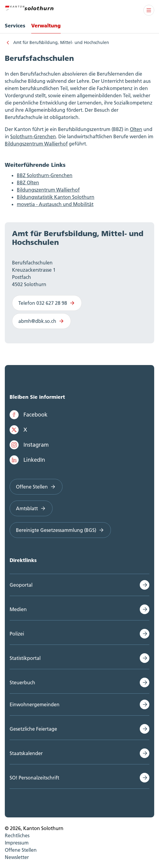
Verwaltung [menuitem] (46, 25)
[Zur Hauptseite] (29, 7)
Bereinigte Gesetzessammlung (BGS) (60, 530)
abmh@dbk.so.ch (41, 321)
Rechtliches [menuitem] (17, 835)
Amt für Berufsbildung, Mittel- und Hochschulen (61, 42)
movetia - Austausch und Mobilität (55, 204)
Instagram (29, 445)
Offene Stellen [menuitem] (21, 850)
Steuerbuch (22, 682)
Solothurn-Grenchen (33, 136)
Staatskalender (26, 753)
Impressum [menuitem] (17, 843)
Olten (136, 129)
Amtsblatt (31, 508)
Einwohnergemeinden (35, 704)
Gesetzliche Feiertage (33, 729)
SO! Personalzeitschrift (34, 778)
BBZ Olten (28, 183)
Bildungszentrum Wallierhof (36, 144)
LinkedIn (27, 460)
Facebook (29, 415)
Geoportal (21, 585)
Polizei (17, 634)
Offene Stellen (36, 487)
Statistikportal (25, 658)
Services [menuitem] (15, 25)
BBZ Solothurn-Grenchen (45, 175)
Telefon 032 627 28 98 (47, 303)
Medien (18, 609)
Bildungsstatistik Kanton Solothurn (56, 197)
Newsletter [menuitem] (17, 857)
